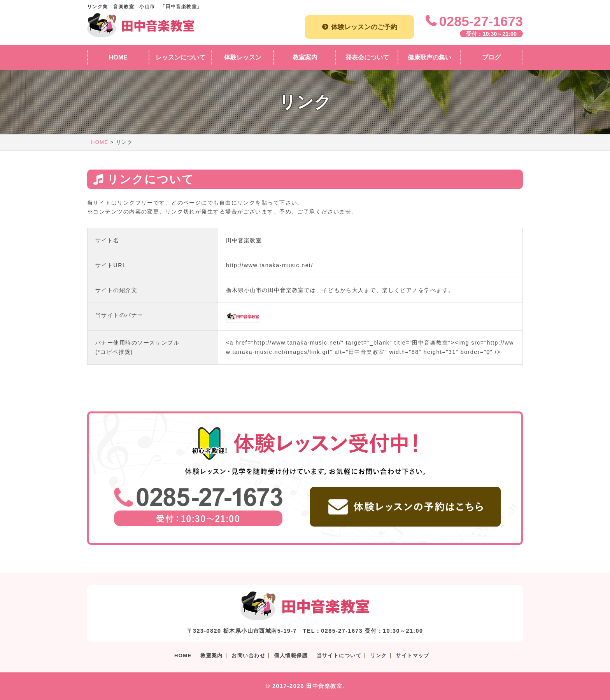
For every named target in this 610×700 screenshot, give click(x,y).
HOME (100, 142)
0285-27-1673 (481, 21)
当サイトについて (339, 655)
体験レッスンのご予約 (364, 27)
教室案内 (212, 655)
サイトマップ (413, 655)
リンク (379, 655)
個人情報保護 (291, 655)
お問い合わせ (248, 655)
